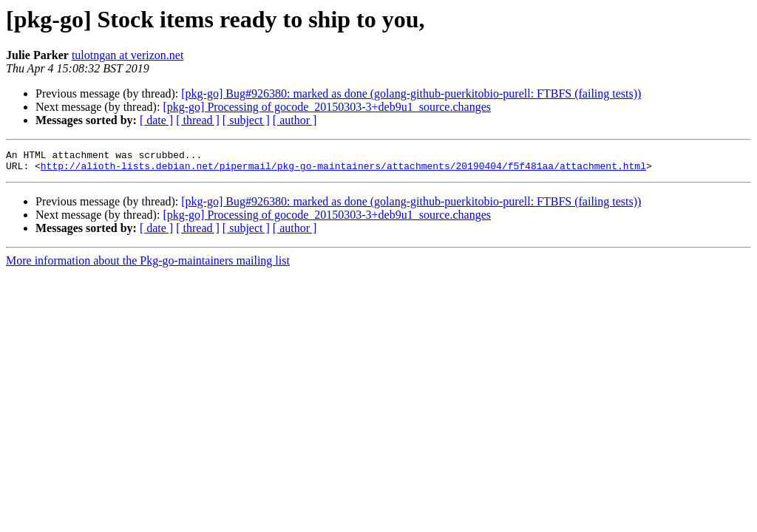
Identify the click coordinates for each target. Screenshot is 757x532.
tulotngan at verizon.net (128, 55)
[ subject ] (246, 120)
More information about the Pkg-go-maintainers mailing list (148, 265)
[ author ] (295, 120)
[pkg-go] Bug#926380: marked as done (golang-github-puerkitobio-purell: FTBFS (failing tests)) (411, 93)
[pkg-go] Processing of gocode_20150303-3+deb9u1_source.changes (327, 107)
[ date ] (156, 120)
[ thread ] (198, 120)
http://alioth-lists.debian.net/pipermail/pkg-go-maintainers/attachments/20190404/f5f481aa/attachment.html (343, 170)
